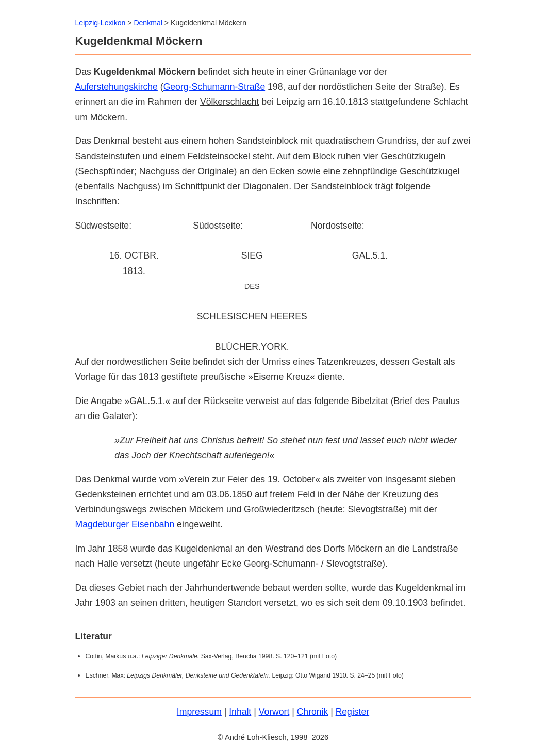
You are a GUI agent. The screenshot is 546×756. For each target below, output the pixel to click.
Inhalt (240, 712)
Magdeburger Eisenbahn (125, 524)
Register (353, 712)
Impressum (199, 712)
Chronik (313, 712)
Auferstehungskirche (117, 87)
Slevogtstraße (376, 509)
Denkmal (148, 23)
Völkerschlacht (229, 102)
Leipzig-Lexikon (101, 23)
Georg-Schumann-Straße (214, 87)
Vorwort (274, 712)
